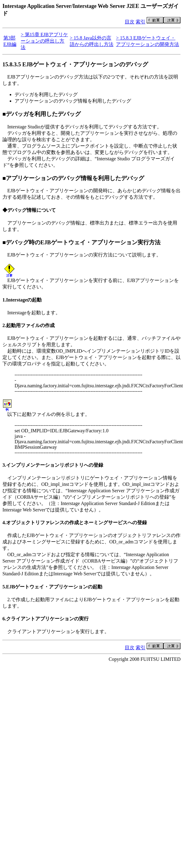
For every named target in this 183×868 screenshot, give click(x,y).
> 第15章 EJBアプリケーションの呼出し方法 (44, 41)
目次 (130, 22)
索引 (141, 22)
